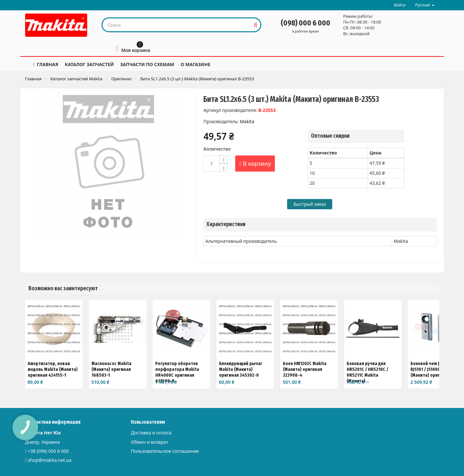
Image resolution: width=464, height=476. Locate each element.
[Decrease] (223, 168)
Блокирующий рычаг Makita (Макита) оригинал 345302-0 (241, 369)
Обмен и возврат (150, 442)
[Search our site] (177, 25)
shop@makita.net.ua (50, 460)
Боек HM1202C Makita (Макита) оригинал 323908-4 (305, 369)
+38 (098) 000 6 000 (48, 451)
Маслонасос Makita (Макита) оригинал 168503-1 (111, 369)
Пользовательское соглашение (165, 451)
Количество (217, 149)
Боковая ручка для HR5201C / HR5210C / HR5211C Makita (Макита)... (367, 372)
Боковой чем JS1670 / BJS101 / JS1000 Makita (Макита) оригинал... (433, 369)
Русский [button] (425, 5)
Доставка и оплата (151, 433)
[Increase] (223, 159)
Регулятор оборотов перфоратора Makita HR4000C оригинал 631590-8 (177, 372)
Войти (400, 5)
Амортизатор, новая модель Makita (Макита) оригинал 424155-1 (53, 369)
